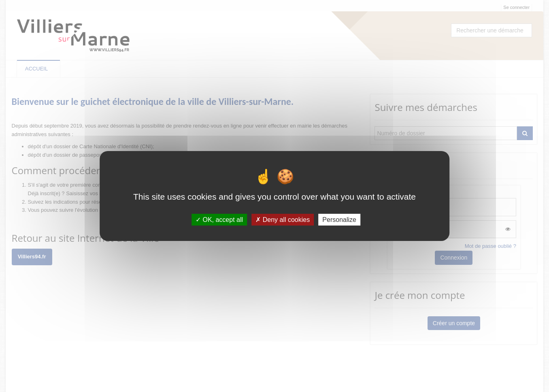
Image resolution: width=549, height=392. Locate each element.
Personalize (339, 220)
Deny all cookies (283, 220)
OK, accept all (219, 220)
